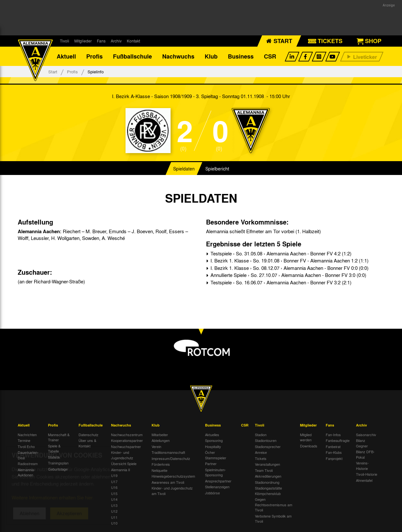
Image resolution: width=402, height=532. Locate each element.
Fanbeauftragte (338, 440)
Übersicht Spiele (124, 463)
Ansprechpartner (218, 481)
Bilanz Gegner (362, 443)
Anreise (261, 452)
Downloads (309, 446)
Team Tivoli (264, 470)
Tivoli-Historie (367, 474)
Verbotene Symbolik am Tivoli (273, 519)
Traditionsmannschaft (168, 452)
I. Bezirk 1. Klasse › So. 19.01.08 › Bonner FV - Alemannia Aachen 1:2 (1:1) (289, 261)
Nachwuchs (178, 56)
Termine (24, 440)
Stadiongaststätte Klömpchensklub (268, 491)
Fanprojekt (334, 458)
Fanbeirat (333, 446)
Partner (211, 463)
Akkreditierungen (268, 476)
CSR (270, 56)
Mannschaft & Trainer (59, 437)
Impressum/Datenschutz (171, 458)
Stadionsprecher (268, 446)
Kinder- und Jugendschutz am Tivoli (172, 491)
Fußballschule (132, 56)
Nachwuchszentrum (127, 435)
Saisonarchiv (366, 435)
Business (241, 56)
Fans (101, 41)
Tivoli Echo (26, 446)
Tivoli (65, 41)
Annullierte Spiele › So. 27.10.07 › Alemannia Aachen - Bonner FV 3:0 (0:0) (288, 275)
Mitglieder (83, 41)
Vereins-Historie (362, 466)
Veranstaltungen (267, 464)
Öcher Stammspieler (216, 455)
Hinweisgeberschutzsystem (173, 476)
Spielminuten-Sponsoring (215, 472)
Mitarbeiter (160, 435)
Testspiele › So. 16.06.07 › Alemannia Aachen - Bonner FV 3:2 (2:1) (280, 282)
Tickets (261, 458)
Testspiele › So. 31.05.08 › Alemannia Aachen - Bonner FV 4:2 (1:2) (280, 253)
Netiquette (159, 470)
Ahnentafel (364, 480)
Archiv (116, 41)
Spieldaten (184, 169)
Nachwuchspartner (126, 446)
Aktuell (66, 56)
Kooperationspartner (127, 440)
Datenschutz (89, 435)
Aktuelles (212, 435)
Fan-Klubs (334, 452)
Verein (156, 446)
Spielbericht (217, 169)
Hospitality (213, 446)
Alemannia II (121, 470)
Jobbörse (212, 493)
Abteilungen (161, 440)
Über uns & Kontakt (87, 443)
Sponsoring (214, 440)
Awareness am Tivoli (168, 482)
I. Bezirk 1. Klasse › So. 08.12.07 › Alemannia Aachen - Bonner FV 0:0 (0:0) (289, 268)
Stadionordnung (267, 482)
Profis (94, 56)
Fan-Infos (333, 435)
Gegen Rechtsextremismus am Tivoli (274, 504)
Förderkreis (161, 464)
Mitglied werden (306, 437)
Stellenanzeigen (217, 487)
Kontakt (133, 41)
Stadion (261, 435)
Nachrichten (27, 435)
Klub (211, 56)
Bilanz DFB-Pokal (365, 454)
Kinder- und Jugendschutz (122, 455)
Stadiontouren (266, 440)
